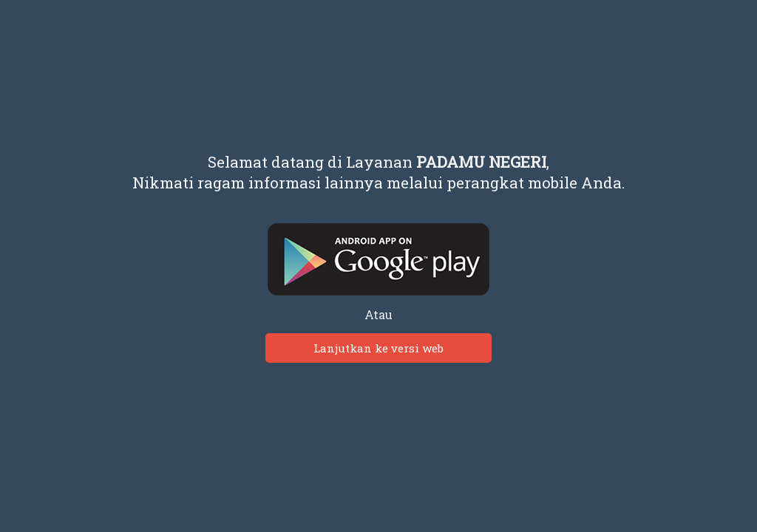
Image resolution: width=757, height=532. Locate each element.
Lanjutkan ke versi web (378, 348)
